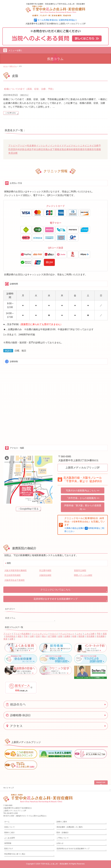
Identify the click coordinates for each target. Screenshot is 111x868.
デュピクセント (72, 146)
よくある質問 (10, 838)
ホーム (7, 822)
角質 (11, 153)
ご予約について (63, 838)
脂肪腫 (79, 149)
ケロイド (59, 146)
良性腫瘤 (96, 149)
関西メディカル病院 (83, 575)
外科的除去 (21, 149)
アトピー (13, 146)
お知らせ (60, 843)
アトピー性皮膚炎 (27, 146)
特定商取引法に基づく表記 (15, 854)
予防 (99, 634)
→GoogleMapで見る (28, 509)
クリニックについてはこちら (55, 590)
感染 (29, 149)
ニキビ (84, 146)
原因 (13, 149)
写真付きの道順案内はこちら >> (83, 491)
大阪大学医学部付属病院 (15, 570)
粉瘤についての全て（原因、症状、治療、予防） (29, 89)
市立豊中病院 (45, 570)
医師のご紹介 (10, 833)
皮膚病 (67, 149)
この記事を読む (11, 113)
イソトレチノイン (45, 146)
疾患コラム (24, 95)
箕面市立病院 (80, 570)
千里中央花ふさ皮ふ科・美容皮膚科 (54, 864)
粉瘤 (73, 149)
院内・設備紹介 (63, 833)
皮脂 (62, 149)
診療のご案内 (62, 822)
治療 (38, 149)
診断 (15, 153)
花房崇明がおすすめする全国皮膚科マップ (55, 599)
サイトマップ (9, 788)
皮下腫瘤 (55, 149)
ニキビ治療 (93, 146)
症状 (43, 149)
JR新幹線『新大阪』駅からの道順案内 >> (83, 507)
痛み (48, 149)
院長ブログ (9, 849)
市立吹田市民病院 (12, 575)
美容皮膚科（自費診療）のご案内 (70, 827)
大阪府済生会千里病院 (14, 580)
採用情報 (8, 843)
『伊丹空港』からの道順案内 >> (83, 498)
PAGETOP (101, 782)
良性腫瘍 (87, 149)
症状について (10, 827)
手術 (34, 149)
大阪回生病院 (45, 575)
